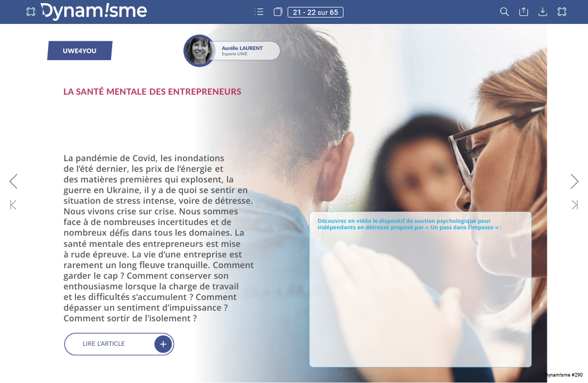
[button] (31, 12)
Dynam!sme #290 (564, 375)
